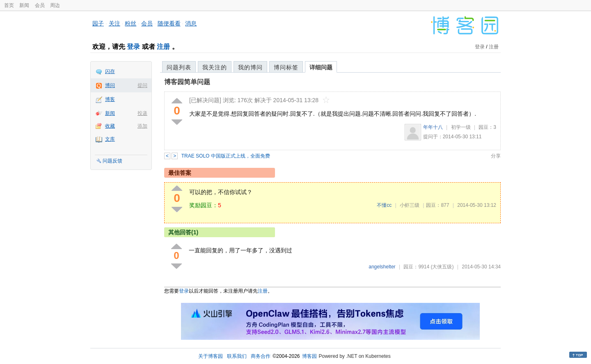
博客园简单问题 (187, 82)
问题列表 (179, 67)
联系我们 (237, 356)
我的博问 (250, 67)
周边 (55, 5)
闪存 (110, 71)
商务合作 (261, 356)
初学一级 (461, 127)
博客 (110, 99)
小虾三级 (410, 205)
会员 (40, 5)
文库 (110, 139)
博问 (110, 85)
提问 (142, 85)
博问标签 (286, 67)
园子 (98, 23)
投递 (142, 113)
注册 (163, 47)
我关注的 (215, 67)
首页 (9, 5)
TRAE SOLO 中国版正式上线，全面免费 (226, 156)
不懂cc (384, 205)
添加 (142, 126)
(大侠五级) (442, 267)
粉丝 (131, 23)
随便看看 (169, 23)
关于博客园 (211, 356)
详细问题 (321, 67)
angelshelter (382, 267)
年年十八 (433, 127)
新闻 (24, 5)
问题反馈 (112, 161)
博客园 (309, 356)
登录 (133, 47)
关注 (115, 23)
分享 (496, 156)
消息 (191, 23)
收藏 (110, 126)
